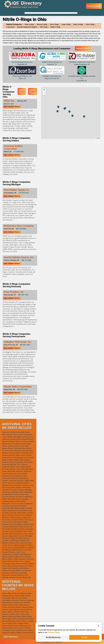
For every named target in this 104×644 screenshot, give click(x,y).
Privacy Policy (54, 632)
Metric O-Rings (78, 24)
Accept (84, 637)
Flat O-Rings (44, 27)
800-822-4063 (25, 345)
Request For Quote (94, 6)
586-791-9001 (26, 260)
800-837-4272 (9, 104)
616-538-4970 (24, 193)
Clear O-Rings (90, 24)
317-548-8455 (19, 152)
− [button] (44, 93)
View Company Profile (12, 107)
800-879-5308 (22, 389)
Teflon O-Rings (29, 24)
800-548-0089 (21, 229)
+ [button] (44, 90)
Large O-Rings (66, 24)
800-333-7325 (23, 295)
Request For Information (34, 91)
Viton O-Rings (54, 24)
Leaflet (98, 138)
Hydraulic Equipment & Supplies (27, 27)
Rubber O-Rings (55, 27)
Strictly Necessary (53, 637)
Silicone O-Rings (42, 24)
